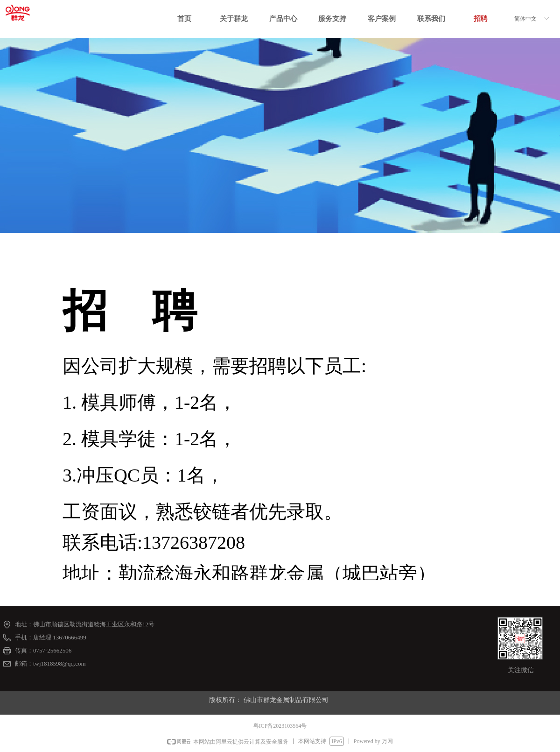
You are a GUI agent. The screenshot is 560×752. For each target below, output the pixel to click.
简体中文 (525, 19)
